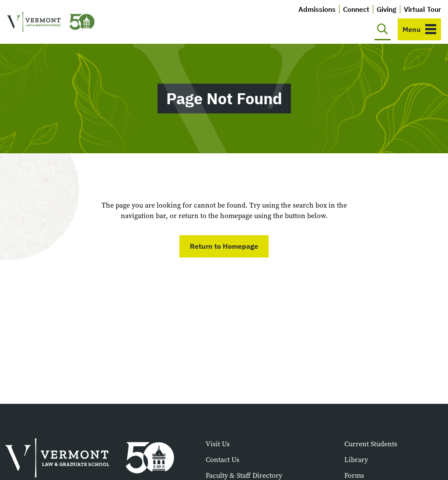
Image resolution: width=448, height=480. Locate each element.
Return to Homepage (224, 246)
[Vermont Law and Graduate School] (51, 22)
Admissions (317, 9)
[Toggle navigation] (419, 29)
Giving (387, 9)
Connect (356, 9)
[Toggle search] (383, 29)
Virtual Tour (422, 9)
